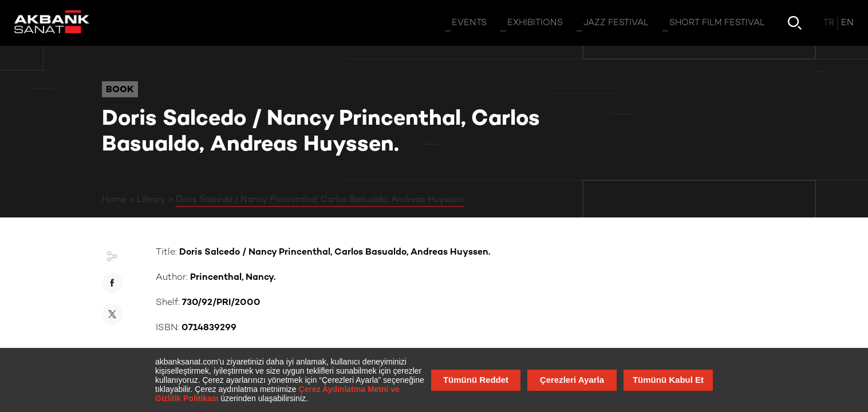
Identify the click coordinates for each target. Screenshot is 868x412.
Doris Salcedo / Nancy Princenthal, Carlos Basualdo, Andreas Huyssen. (320, 200)
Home (114, 200)
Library (151, 200)
